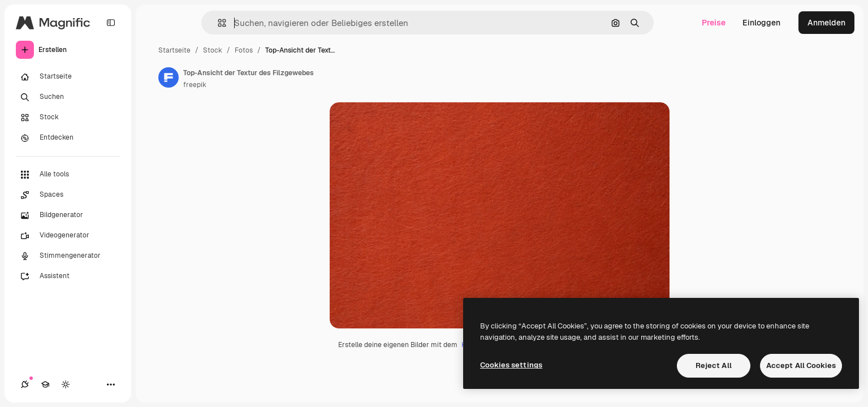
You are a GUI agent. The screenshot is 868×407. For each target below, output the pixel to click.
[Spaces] (68, 195)
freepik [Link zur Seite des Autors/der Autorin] (195, 85)
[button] (217, 23)
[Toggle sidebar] (111, 23)
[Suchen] (68, 97)
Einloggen (761, 23)
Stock (213, 50)
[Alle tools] (68, 175)
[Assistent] (68, 276)
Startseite (174, 50)
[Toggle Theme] (66, 384)
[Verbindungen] (25, 384)
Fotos (244, 50)
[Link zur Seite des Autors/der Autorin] (169, 77)
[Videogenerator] (68, 236)
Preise (714, 23)
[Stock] (68, 118)
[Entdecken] (68, 138)
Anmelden (826, 23)
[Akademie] (45, 384)
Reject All (714, 365)
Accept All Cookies (801, 365)
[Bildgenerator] (68, 215)
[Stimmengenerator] (68, 256)
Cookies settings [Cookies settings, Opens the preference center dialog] (511, 365)
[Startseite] (68, 77)
